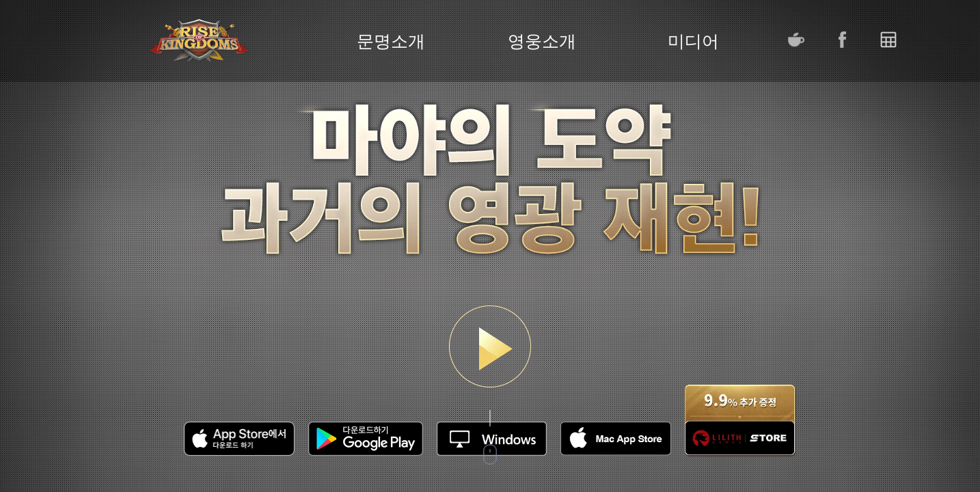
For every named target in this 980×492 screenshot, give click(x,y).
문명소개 (391, 41)
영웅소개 (542, 41)
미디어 (693, 41)
